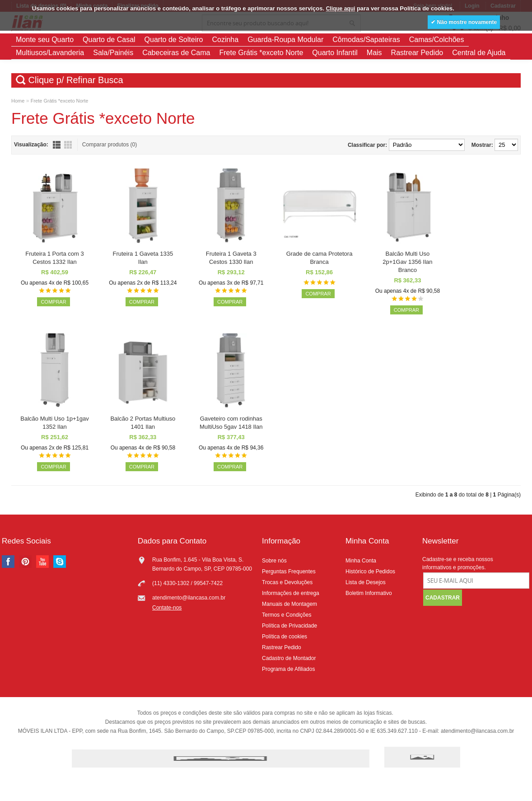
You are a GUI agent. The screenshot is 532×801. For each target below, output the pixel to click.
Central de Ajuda (479, 53)
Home (18, 101)
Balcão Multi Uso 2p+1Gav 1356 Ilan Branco (407, 262)
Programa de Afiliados (288, 669)
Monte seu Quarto (45, 40)
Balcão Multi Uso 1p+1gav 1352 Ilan (54, 423)
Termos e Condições (287, 615)
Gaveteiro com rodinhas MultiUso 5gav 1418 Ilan (231, 423)
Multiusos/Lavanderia (50, 53)
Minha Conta (361, 561)
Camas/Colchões (437, 40)
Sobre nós (274, 561)
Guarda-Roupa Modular (285, 40)
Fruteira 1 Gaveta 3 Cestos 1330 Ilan (231, 258)
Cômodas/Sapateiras (366, 40)
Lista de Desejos (366, 582)
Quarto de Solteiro (174, 40)
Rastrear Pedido (417, 53)
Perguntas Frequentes (289, 571)
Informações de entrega (291, 593)
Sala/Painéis (113, 53)
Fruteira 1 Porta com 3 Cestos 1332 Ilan (54, 258)
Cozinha (225, 40)
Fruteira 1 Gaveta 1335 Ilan (143, 258)
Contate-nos (167, 608)
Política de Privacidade (289, 626)
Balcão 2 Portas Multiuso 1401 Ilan (143, 423)
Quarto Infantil (335, 53)
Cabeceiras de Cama (176, 53)
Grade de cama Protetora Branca (320, 258)
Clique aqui (341, 9)
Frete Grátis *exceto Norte (261, 53)
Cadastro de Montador (289, 658)
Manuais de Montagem (289, 604)
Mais (374, 53)
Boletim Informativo (369, 593)
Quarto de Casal (109, 40)
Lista (57, 145)
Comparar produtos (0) (110, 145)
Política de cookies (285, 637)
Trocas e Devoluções (287, 582)
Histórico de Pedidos (370, 571)
